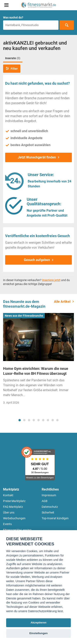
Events (7, 524)
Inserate (13, 58)
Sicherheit (48, 512)
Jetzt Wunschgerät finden (37, 157)
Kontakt (8, 495)
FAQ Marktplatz (13, 507)
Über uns (9, 512)
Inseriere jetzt (51, 280)
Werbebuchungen (14, 518)
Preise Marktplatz (14, 501)
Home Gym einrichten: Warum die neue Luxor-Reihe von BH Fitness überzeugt (36, 371)
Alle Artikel (62, 302)
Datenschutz (50, 507)
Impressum (49, 495)
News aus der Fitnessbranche (24, 316)
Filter (12, 68)
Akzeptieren (38, 623)
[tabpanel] (38, 360)
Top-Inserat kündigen (55, 518)
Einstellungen (38, 633)
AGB (45, 501)
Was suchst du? (13, 17)
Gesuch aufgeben (37, 260)
